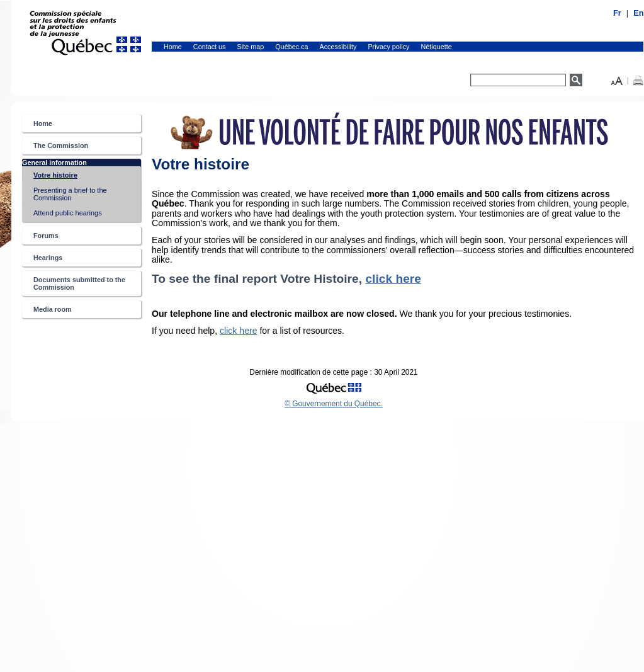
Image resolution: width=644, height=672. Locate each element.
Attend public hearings (68, 213)
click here (393, 279)
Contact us (210, 47)
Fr (617, 13)
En (638, 13)
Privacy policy (388, 47)
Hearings (48, 258)
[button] (617, 80)
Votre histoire (69, 177)
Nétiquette (437, 47)
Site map (251, 47)
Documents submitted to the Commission (79, 283)
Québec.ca (291, 47)
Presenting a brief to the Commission (70, 194)
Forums (46, 236)
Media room (53, 309)
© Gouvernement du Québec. (334, 404)
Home (173, 47)
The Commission (61, 145)
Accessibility (338, 47)
